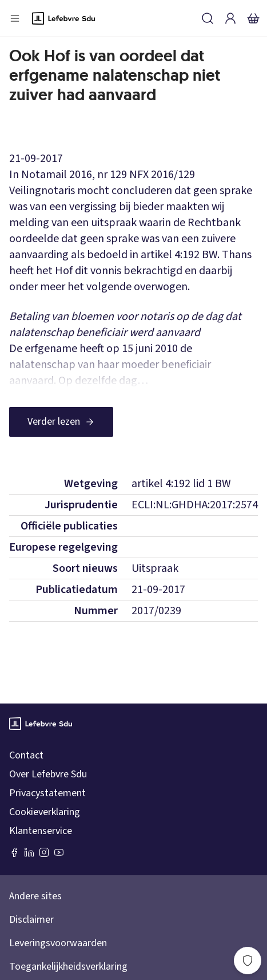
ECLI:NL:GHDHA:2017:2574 (195, 505)
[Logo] (63, 18)
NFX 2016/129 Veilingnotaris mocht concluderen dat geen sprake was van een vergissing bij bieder (131, 191)
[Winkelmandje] (253, 18)
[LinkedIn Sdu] (29, 852)
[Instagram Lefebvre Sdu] (44, 852)
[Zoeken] (208, 18)
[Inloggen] (230, 18)
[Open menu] (15, 18)
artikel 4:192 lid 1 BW (181, 484)
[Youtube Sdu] (59, 852)
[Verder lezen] (61, 422)
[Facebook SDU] (14, 852)
